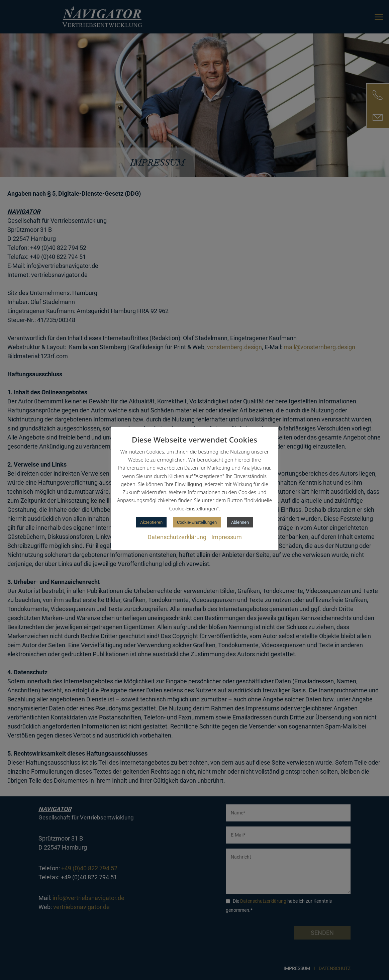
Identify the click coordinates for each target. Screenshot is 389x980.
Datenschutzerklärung (177, 537)
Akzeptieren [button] (151, 522)
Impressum (227, 537)
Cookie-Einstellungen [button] (197, 522)
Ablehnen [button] (240, 522)
